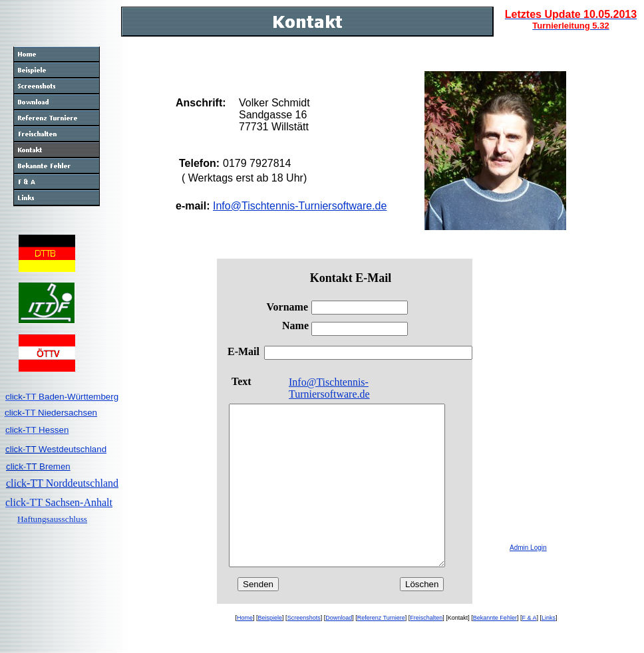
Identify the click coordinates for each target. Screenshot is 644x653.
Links (549, 650)
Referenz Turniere (381, 650)
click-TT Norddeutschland (62, 483)
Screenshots (304, 650)
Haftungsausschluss (52, 519)
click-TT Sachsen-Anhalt (59, 502)
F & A (529, 650)
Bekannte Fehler (495, 650)
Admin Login (528, 548)
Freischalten (426, 650)
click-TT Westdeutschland (56, 449)
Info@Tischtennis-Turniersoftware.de (300, 206)
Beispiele (270, 650)
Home (245, 650)
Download (339, 650)
